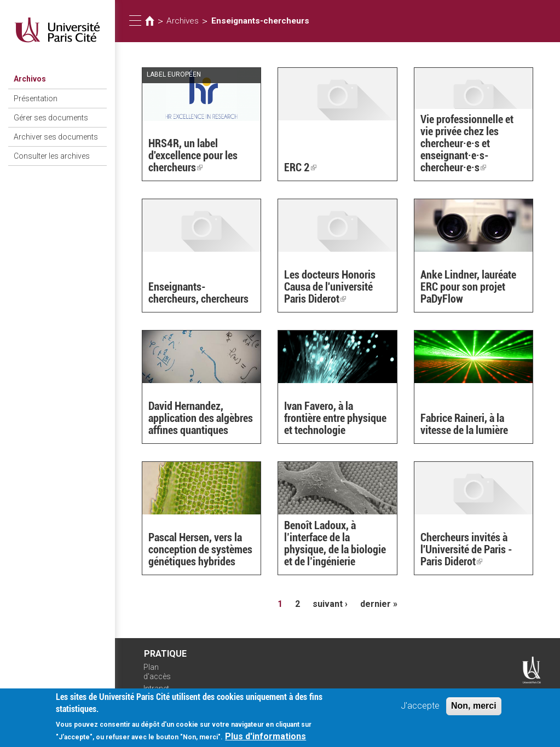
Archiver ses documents (56, 137)
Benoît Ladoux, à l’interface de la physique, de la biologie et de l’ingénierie (335, 543)
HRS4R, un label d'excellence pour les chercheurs (193, 155)
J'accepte (420, 709)
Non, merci (474, 709)
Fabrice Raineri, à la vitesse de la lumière (464, 424)
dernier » (379, 604)
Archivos (30, 79)
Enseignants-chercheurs (260, 21)
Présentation (36, 99)
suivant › (330, 604)
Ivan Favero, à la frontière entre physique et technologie (335, 418)
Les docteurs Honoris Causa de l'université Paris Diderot (330, 287)
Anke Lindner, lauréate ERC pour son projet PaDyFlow (468, 287)
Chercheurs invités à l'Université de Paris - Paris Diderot (466, 549)
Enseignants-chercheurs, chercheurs (198, 293)
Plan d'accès (157, 672)
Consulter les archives (52, 156)
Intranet (156, 688)
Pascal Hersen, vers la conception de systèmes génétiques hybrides (200, 549)
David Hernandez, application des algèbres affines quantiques (201, 418)
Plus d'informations (265, 740)
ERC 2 (300, 167)
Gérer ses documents (51, 118)
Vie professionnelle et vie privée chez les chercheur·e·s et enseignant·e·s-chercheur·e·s (467, 143)
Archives (183, 21)
